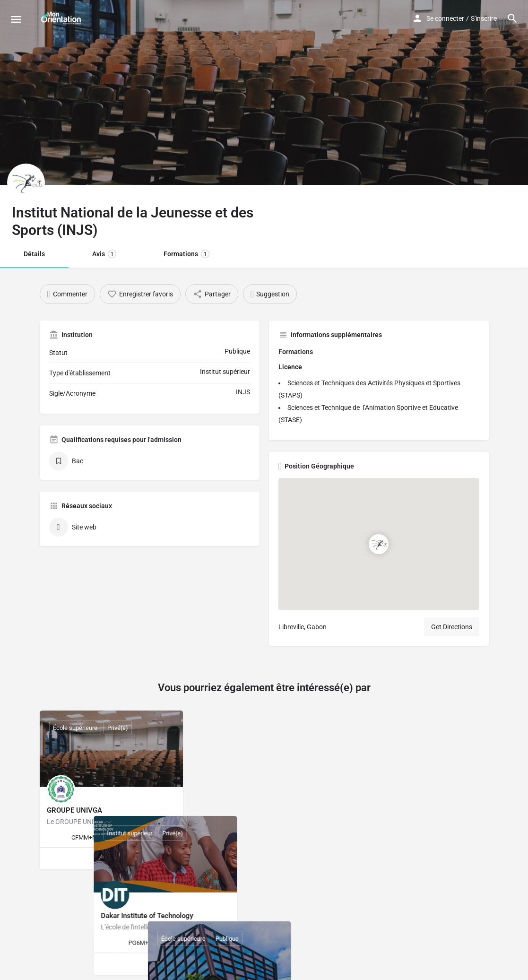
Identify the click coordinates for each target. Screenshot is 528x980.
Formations (186, 254)
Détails (34, 254)
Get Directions (452, 627)
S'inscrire (484, 18)
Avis (104, 254)
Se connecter (445, 18)
